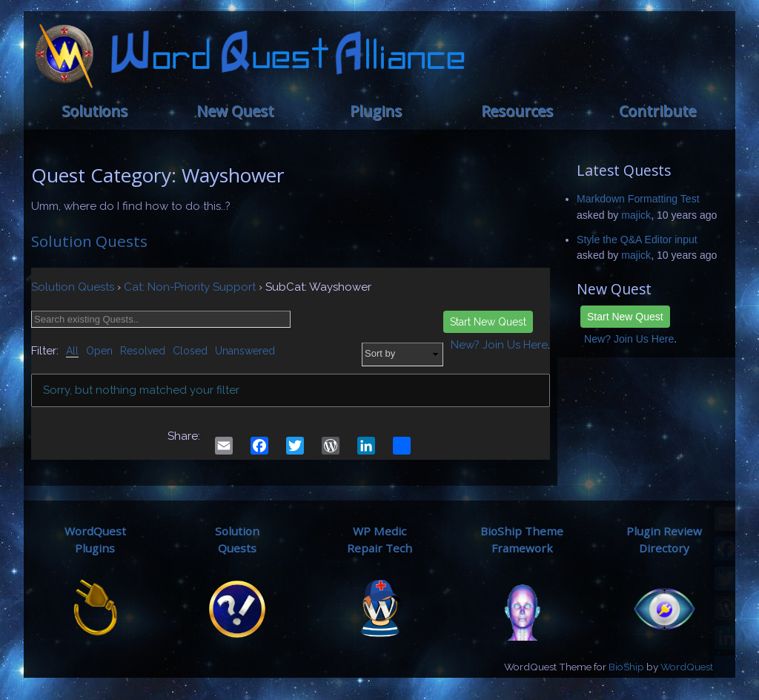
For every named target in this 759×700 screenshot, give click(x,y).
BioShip (626, 667)
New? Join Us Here (629, 339)
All (72, 351)
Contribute (657, 111)
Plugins (376, 111)
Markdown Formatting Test (638, 199)
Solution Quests (89, 241)
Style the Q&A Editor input (637, 240)
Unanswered (245, 351)
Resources (517, 111)
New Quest (235, 111)
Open (99, 351)
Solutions (95, 111)
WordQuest (687, 667)
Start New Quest (625, 317)
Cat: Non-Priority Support (190, 287)
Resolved (143, 351)
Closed (190, 351)
